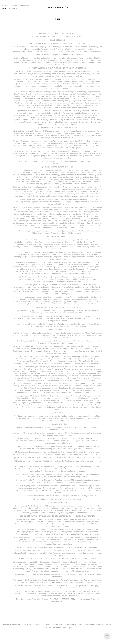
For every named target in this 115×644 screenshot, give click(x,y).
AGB (4, 9)
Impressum (13, 9)
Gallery (5, 5)
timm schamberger (57, 7)
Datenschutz (25, 5)
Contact (14, 5)
